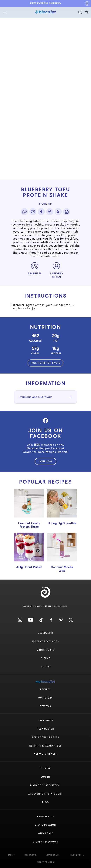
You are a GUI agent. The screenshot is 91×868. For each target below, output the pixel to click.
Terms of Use (53, 855)
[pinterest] (50, 212)
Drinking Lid (46, 650)
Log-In (45, 777)
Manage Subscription (45, 785)
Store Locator (45, 825)
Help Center (45, 729)
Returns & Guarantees (45, 746)
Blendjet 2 (45, 633)
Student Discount (45, 842)
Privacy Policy (77, 855)
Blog (45, 802)
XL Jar (45, 667)
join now (46, 461)
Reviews (45, 706)
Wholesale (45, 833)
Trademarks (30, 855)
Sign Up (45, 769)
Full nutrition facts (45, 363)
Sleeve (46, 658)
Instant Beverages (46, 641)
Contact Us (46, 816)
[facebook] (41, 212)
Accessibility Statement (45, 794)
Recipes (45, 689)
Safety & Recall (45, 754)
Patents (11, 855)
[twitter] (58, 212)
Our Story (45, 698)
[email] (33, 212)
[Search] (80, 13)
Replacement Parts (45, 737)
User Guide (46, 721)
